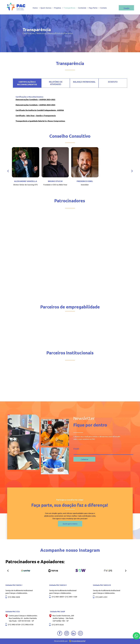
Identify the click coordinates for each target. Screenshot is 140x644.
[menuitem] (37, 8)
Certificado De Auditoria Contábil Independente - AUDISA (40, 110)
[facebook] (60, 634)
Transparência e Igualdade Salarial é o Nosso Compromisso (40, 121)
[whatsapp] (80, 634)
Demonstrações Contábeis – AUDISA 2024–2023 (35, 105)
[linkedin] (73, 634)
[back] (50, 171)
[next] (126, 570)
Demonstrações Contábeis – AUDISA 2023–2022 (35, 99)
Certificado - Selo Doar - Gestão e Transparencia (36, 116)
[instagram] (67, 634)
